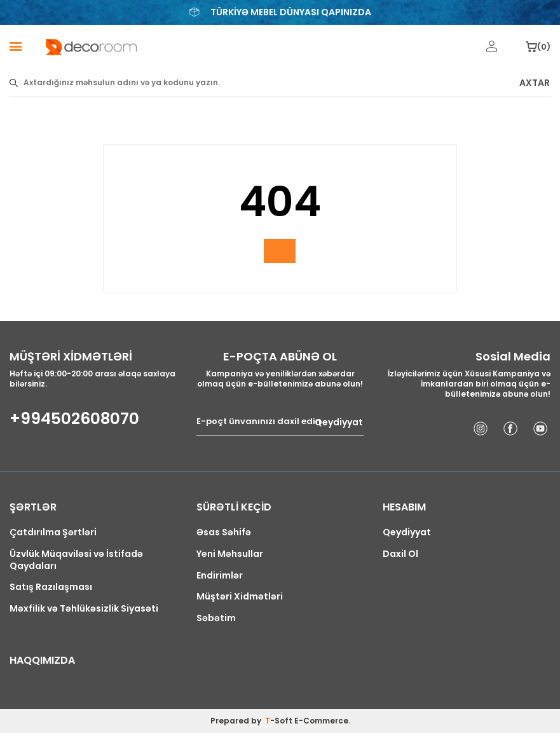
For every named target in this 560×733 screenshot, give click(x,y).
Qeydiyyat (339, 422)
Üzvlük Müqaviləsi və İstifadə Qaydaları (76, 560)
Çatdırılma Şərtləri (53, 532)
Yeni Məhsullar (230, 554)
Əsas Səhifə (224, 532)
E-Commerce (321, 721)
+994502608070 (74, 419)
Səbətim (216, 618)
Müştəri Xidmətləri (240, 597)
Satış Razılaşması (51, 587)
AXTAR (535, 83)
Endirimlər (220, 576)
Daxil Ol (400, 554)
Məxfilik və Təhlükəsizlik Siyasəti (84, 609)
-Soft (280, 721)
